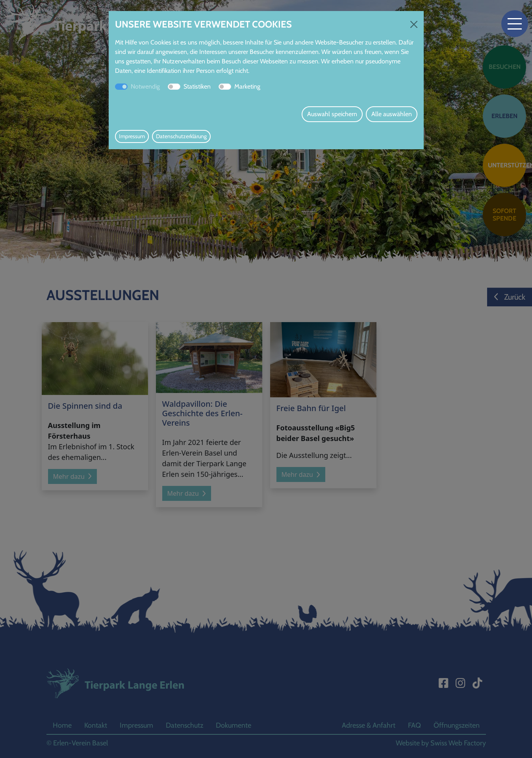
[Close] (414, 24)
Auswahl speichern (332, 114)
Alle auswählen (392, 114)
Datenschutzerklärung (181, 136)
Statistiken (197, 86)
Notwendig (145, 86)
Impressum (132, 136)
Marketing (247, 86)
